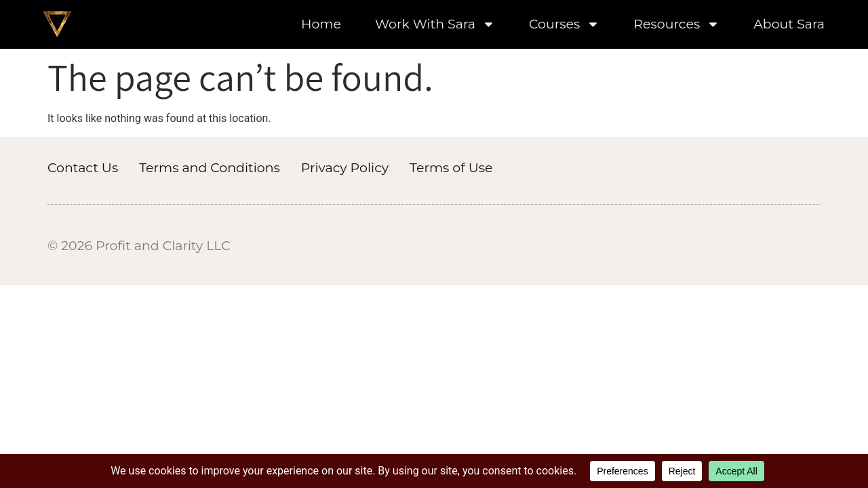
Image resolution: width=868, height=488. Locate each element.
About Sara (789, 24)
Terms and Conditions (210, 168)
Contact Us (83, 168)
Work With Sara (435, 24)
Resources (676, 24)
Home (321, 24)
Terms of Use (451, 168)
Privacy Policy (345, 168)
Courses (564, 24)
